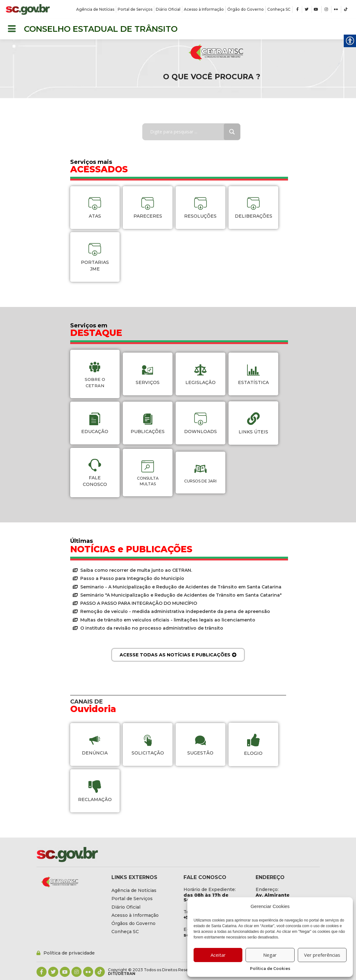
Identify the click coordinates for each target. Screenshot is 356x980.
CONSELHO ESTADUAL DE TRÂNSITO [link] (101, 29)
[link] (28, 10)
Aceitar (218, 955)
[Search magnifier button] (232, 132)
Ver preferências (322, 955)
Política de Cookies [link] (270, 969)
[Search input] (188, 132)
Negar (270, 955)
